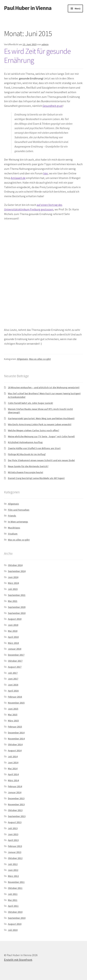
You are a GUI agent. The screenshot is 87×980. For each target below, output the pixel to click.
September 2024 (17, 571)
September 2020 (17, 607)
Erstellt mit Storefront (18, 960)
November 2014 (16, 739)
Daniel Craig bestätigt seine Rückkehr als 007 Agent (36, 478)
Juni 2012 (13, 870)
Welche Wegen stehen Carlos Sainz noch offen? (34, 430)
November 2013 (16, 804)
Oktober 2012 (15, 858)
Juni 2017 (13, 679)
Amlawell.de (18, 178)
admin (45, 44)
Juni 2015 (13, 709)
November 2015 (16, 703)
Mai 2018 (13, 631)
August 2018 (15, 619)
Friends (12, 516)
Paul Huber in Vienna (28, 8)
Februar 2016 (15, 697)
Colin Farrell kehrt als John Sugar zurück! (30, 403)
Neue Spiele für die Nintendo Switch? (28, 466)
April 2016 (13, 691)
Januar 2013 (15, 852)
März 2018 (13, 643)
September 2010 (17, 918)
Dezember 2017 (16, 655)
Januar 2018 (15, 649)
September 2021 (17, 595)
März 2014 (13, 780)
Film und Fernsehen (19, 510)
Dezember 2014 (16, 733)
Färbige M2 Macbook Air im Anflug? (27, 454)
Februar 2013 (15, 846)
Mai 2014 (13, 769)
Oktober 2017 (15, 661)
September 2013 (17, 816)
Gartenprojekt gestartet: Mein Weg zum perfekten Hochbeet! (41, 418)
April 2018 (13, 637)
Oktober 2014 (15, 744)
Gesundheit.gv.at (53, 106)
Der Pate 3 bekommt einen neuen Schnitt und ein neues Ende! (41, 460)
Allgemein (22, 359)
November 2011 (16, 882)
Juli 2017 (13, 673)
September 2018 (17, 613)
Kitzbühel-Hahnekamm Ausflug (25, 442)
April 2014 (13, 774)
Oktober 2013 (15, 810)
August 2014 (15, 750)
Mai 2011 (13, 900)
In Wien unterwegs (18, 522)
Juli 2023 (13, 589)
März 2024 (13, 583)
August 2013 (15, 822)
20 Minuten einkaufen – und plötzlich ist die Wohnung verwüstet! (44, 387)
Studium (13, 534)
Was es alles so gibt (40, 359)
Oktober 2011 (15, 888)
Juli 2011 (13, 894)
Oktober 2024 (15, 565)
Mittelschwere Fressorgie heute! (25, 472)
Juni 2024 (13, 577)
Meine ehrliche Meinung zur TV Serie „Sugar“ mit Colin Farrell (41, 436)
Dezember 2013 (16, 798)
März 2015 (13, 721)
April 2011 (13, 906)
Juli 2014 (13, 756)
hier (46, 173)
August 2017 (15, 667)
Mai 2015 (13, 715)
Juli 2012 (13, 864)
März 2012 (13, 876)
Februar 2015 (15, 727)
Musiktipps (14, 528)
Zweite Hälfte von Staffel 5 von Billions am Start (34, 448)
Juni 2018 (13, 625)
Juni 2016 (13, 685)
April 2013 (13, 840)
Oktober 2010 (15, 912)
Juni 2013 (13, 834)
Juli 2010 (13, 930)
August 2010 (15, 924)
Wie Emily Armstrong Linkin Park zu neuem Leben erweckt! (40, 424)
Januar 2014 (15, 792)
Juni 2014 (13, 762)
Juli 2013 (13, 828)
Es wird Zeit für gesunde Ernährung (37, 56)
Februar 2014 (15, 786)
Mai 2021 (13, 601)
